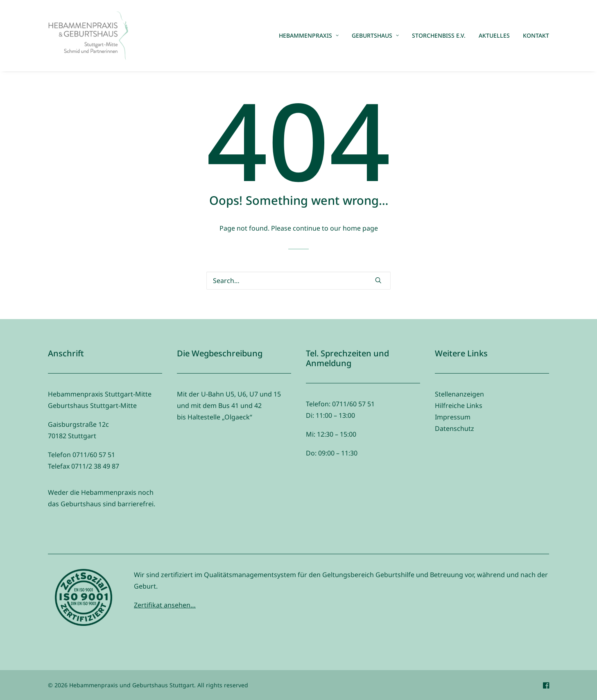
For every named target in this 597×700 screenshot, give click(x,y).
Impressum (453, 417)
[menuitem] (312, 36)
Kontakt (536, 35)
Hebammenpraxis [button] (309, 35)
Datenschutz (455, 428)
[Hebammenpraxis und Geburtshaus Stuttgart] (88, 36)
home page (360, 228)
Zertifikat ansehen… (165, 605)
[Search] (298, 281)
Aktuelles (494, 35)
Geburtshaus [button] (375, 35)
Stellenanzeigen (459, 394)
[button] (378, 280)
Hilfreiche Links (459, 406)
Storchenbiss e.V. (439, 35)
